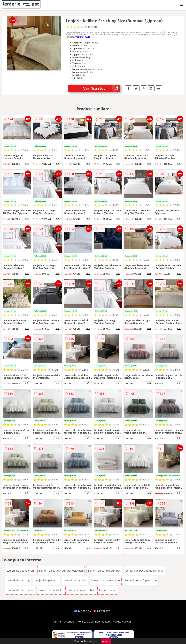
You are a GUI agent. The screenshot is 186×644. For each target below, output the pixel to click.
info (27, 164)
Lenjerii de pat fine (75, 580)
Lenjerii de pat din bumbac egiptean (61, 571)
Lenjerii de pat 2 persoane (141, 580)
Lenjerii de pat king (18, 580)
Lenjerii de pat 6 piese (20, 590)
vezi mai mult (83, 37)
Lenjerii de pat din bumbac (104, 571)
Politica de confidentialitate (94, 622)
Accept (106, 641)
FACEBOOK (83, 611)
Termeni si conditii (64, 622)
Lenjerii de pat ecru (46, 580)
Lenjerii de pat (108, 590)
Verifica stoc (102, 88)
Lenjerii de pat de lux (51, 590)
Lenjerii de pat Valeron (20, 571)
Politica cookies (122, 622)
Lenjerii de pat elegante (106, 580)
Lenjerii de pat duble (81, 590)
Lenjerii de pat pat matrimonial (145, 571)
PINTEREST (102, 611)
